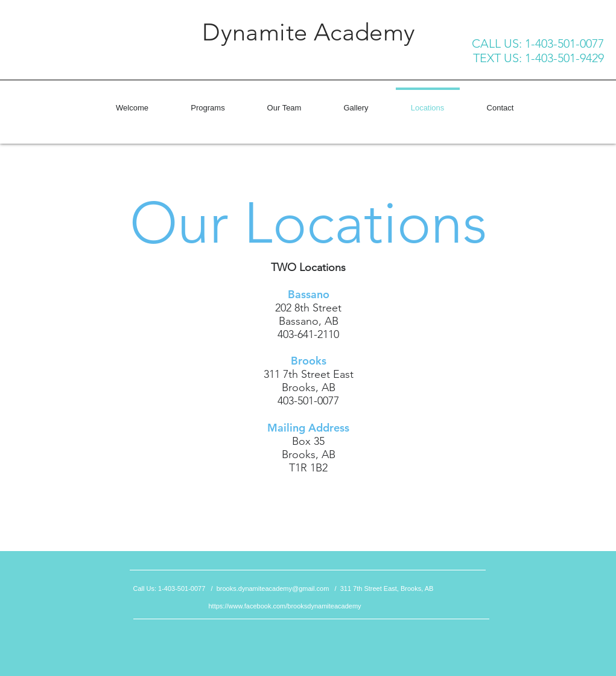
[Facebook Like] (88, 60)
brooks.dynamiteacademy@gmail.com (273, 588)
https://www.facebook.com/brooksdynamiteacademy (285, 606)
